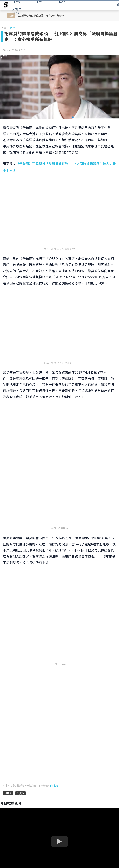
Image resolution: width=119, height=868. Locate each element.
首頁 (4, 27)
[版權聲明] (56, 785)
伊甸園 (8, 793)
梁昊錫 (20, 793)
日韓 (12, 27)
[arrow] (6, 5)
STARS (16, 11)
